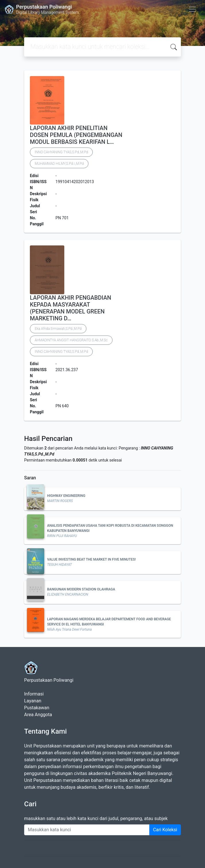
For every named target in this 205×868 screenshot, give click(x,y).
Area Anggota (38, 715)
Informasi (34, 694)
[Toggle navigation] (192, 9)
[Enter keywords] (87, 830)
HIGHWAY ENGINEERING (66, 496)
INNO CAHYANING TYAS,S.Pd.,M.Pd (61, 152)
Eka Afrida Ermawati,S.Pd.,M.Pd (58, 329)
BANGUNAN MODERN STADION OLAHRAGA (81, 589)
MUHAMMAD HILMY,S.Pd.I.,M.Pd (59, 164)
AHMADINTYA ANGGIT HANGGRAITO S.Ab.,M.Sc (71, 340)
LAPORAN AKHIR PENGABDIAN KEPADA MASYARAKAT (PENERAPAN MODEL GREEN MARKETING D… (70, 308)
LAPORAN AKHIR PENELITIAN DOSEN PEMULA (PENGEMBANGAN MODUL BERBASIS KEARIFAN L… (76, 135)
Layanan (33, 701)
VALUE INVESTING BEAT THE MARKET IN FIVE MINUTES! (91, 559)
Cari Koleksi (165, 830)
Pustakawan (37, 708)
